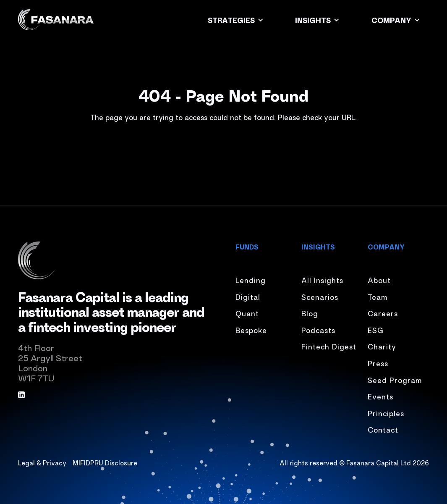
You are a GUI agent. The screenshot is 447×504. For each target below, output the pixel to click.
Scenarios (320, 297)
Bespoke (251, 330)
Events (380, 396)
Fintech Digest (329, 346)
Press (378, 363)
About (379, 280)
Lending (251, 280)
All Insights (322, 280)
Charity (382, 346)
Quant (247, 313)
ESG (376, 330)
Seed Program (395, 380)
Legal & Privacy (42, 462)
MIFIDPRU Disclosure (105, 462)
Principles (386, 413)
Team (378, 297)
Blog (310, 313)
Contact (383, 429)
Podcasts (318, 330)
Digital (248, 297)
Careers (383, 313)
